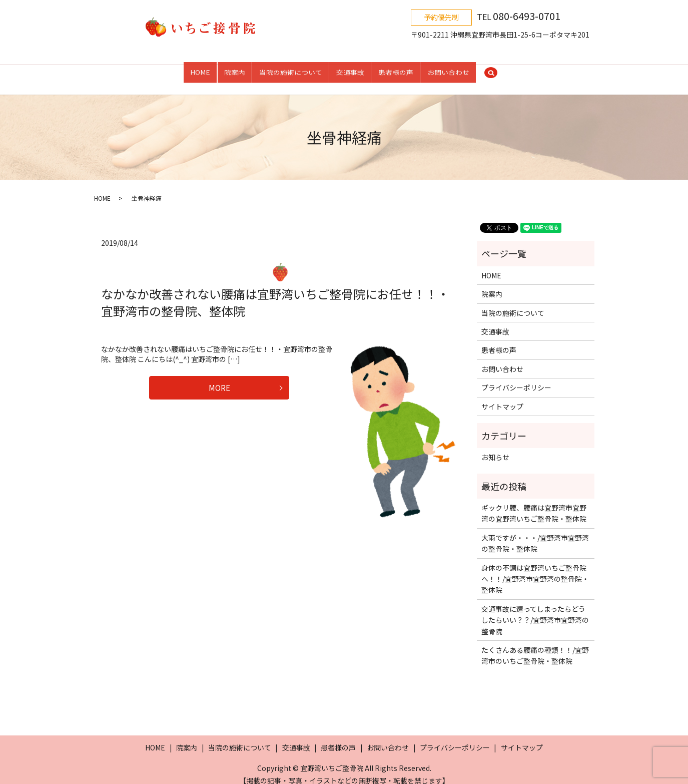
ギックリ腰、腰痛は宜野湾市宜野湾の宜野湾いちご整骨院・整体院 (534, 503)
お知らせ (495, 447)
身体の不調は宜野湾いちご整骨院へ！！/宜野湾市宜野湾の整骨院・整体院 (535, 568)
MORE (219, 379)
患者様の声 (396, 69)
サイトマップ (502, 396)
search (491, 70)
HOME (200, 69)
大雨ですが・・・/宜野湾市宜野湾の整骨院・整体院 (535, 533)
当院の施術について (291, 69)
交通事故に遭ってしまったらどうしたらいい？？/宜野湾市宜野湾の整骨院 (535, 610)
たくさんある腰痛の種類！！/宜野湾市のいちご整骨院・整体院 (535, 645)
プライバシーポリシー (516, 377)
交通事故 (350, 69)
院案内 (235, 69)
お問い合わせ (448, 69)
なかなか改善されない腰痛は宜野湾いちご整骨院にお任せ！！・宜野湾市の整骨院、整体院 (275, 292)
